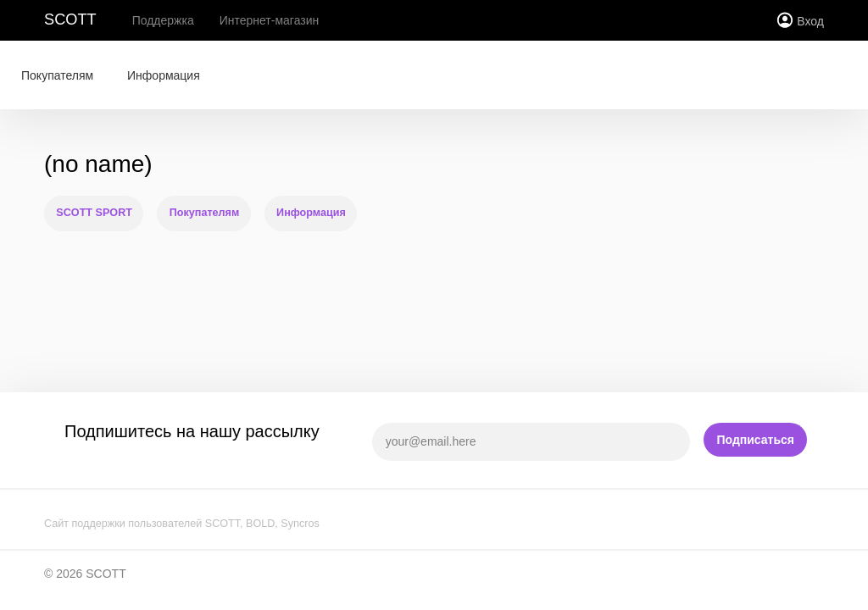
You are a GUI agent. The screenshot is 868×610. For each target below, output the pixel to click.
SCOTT (70, 19)
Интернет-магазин (270, 20)
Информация (164, 75)
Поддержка (163, 20)
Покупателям (57, 75)
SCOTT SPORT (94, 213)
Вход (810, 21)
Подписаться (755, 440)
